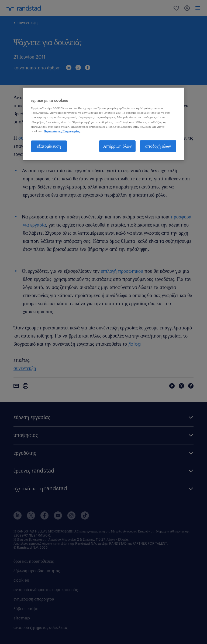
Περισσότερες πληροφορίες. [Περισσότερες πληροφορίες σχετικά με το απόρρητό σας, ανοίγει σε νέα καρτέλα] (62, 131)
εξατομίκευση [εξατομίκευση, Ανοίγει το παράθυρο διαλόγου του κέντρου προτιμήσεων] (49, 146)
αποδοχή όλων (158, 146)
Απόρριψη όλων (118, 146)
